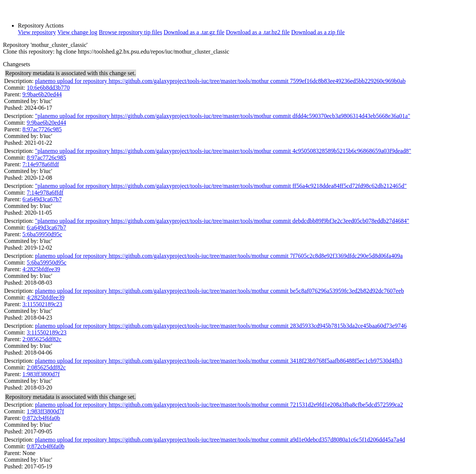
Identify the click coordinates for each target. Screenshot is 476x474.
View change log (77, 32)
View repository (37, 32)
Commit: (15, 88)
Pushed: (14, 108)
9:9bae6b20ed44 (42, 94)
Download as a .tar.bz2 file (258, 32)
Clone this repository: (29, 52)
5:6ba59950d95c (42, 234)
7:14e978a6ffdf (41, 164)
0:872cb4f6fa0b (41, 418)
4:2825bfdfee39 (41, 269)
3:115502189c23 (42, 304)
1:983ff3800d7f (41, 374)
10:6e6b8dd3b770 (48, 88)
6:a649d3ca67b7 (42, 199)
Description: (19, 81)
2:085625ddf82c (42, 339)
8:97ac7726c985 (42, 129)
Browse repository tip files (131, 32)
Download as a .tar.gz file (194, 32)
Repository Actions (41, 25)
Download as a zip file (318, 32)
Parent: (12, 94)
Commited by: (21, 101)
